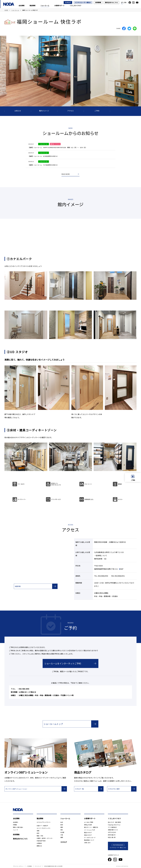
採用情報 (98, 2)
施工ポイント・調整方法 (91, 827)
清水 (62, 830)
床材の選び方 (112, 835)
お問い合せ (87, 843)
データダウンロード (90, 838)
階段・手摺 (40, 836)
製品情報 (32, 5)
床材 (38, 833)
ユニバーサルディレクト (44, 828)
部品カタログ (88, 835)
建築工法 (39, 846)
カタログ (68, 2)
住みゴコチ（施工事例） (115, 822)
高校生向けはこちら (111, 2)
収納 (38, 831)
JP (122, 3)
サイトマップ (38, 866)
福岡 (62, 837)
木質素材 (39, 843)
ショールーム (45, 5)
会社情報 (21, 5)
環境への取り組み (18, 827)
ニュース (15, 830)
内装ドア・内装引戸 (42, 826)
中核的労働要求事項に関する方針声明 (53, 866)
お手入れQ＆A (112, 832)
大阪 (62, 835)
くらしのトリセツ (75, 5)
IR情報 (15, 825)
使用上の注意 (88, 825)
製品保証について (89, 840)
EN (125, 3)
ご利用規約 (29, 866)
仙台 (62, 822)
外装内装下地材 (41, 841)
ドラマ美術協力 (112, 827)
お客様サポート (59, 5)
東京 (62, 825)
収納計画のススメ (113, 830)
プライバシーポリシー (18, 866)
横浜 (62, 827)
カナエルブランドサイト (44, 822)
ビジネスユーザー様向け (83, 2)
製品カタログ (88, 832)
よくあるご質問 (89, 822)
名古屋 (62, 832)
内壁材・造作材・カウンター (45, 838)
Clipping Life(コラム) (114, 825)
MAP (121, 569)
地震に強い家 (112, 837)
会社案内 (15, 822)
